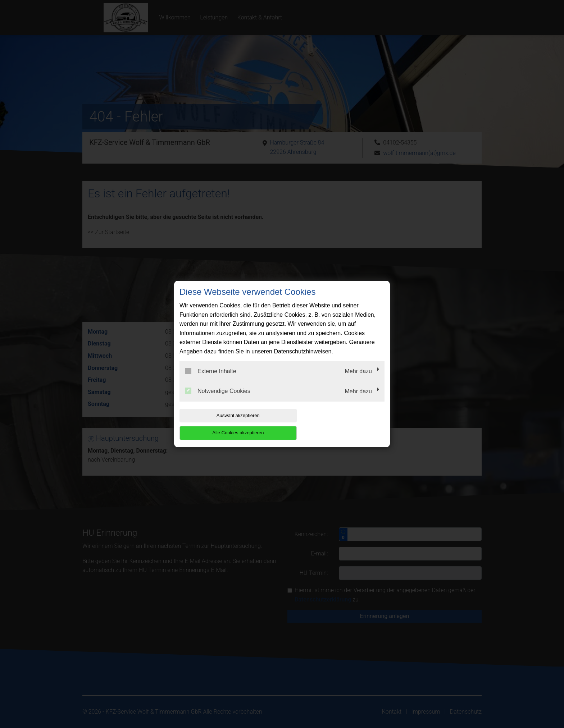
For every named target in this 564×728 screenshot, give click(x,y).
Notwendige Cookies (218, 400)
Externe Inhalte (211, 380)
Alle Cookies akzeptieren (338, 424)
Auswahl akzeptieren (226, 424)
